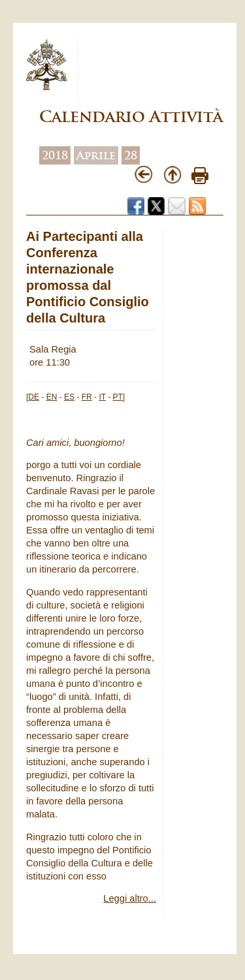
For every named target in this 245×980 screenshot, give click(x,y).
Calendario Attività (131, 117)
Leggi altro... (130, 898)
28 (131, 155)
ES (69, 397)
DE (34, 397)
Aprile (96, 155)
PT (118, 397)
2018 (55, 155)
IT (102, 397)
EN (52, 397)
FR (87, 397)
